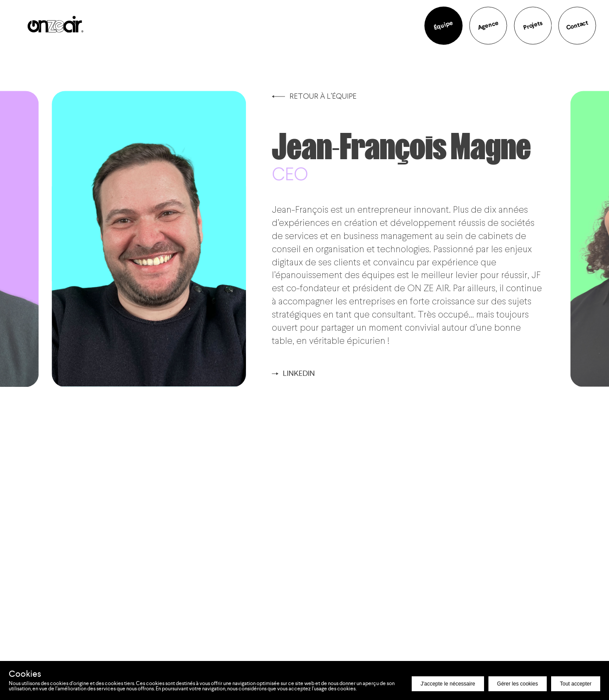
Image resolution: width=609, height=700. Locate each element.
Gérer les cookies (518, 684)
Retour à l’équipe (314, 96)
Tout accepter (576, 684)
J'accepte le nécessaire (448, 684)
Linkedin (293, 373)
